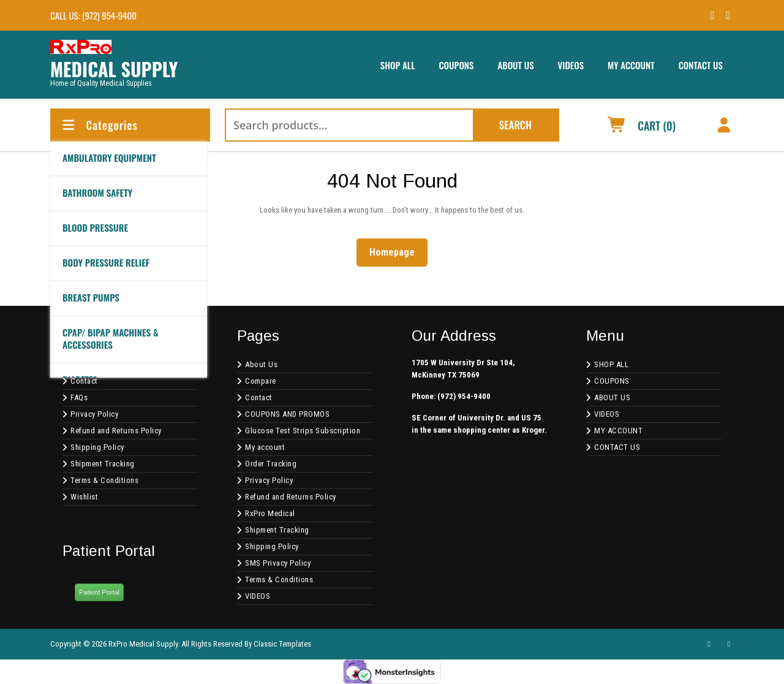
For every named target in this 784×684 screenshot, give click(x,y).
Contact (84, 381)
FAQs (79, 397)
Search (515, 125)
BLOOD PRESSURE (95, 227)
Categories (99, 125)
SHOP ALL (398, 65)
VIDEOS (571, 65)
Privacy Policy (94, 414)
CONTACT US (701, 65)
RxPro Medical (270, 513)
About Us (261, 364)
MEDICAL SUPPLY (114, 69)
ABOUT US (515, 65)
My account (265, 447)
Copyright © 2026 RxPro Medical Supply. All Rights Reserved (146, 644)
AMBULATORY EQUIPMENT (109, 158)
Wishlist (84, 497)
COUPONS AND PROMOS (287, 414)
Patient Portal (99, 592)
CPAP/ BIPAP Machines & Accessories (111, 338)
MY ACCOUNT (631, 65)
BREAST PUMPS (91, 297)
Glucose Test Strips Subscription (303, 431)
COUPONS (456, 65)
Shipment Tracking (103, 464)
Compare (261, 381)
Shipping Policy (97, 447)
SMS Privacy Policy (278, 563)
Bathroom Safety (97, 192)
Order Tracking (271, 464)
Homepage (397, 252)
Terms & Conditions (104, 480)
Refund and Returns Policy (116, 431)
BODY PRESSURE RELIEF (106, 262)
